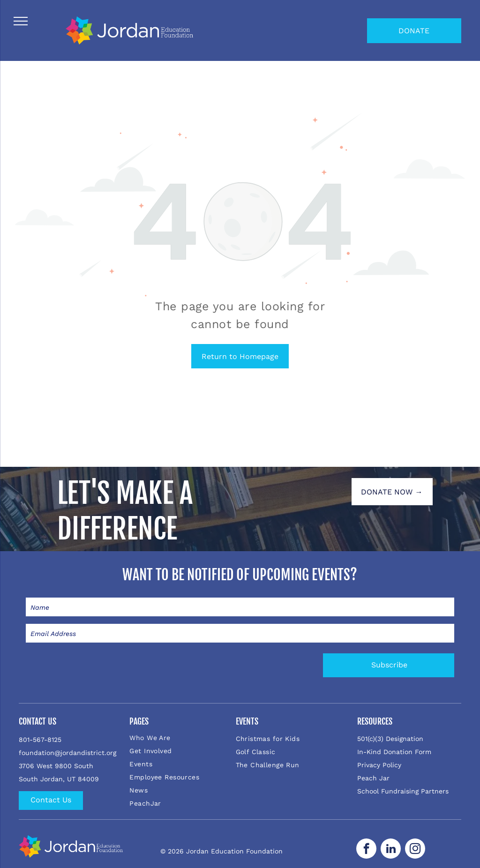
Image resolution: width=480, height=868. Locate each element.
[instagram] (415, 850)
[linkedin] (391, 850)
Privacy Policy (379, 765)
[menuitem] (181, 738)
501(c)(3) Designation (390, 739)
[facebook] (366, 850)
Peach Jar (373, 778)
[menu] (21, 21)
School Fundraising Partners (403, 791)
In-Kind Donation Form (394, 752)
